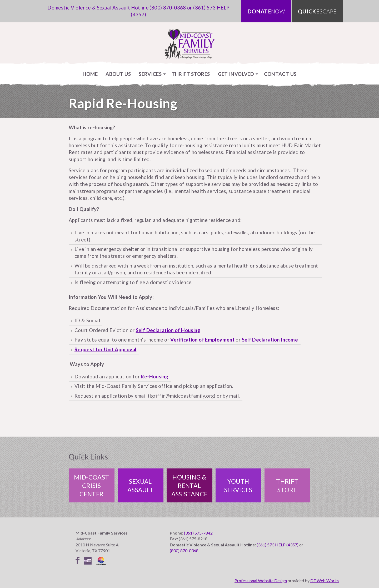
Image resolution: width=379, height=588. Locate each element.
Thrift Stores (191, 74)
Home (90, 74)
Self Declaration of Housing (168, 330)
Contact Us (280, 74)
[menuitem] (90, 74)
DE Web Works (325, 580)
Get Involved (236, 74)
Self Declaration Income (270, 340)
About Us (118, 74)
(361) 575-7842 (198, 533)
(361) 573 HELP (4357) (278, 545)
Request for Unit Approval (105, 349)
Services (150, 74)
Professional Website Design (261, 580)
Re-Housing (154, 376)
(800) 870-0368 (168, 8)
